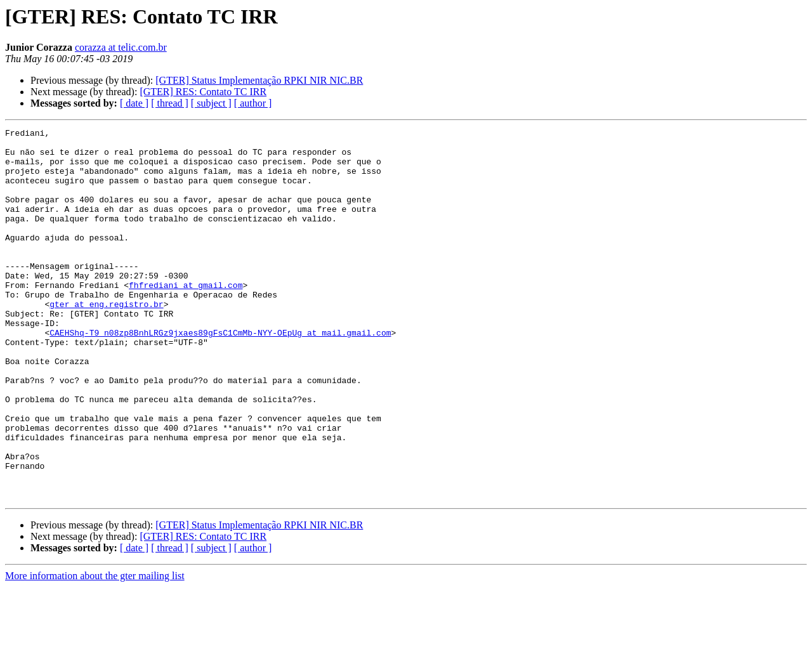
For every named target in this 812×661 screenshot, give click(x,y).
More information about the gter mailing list (95, 650)
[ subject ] (211, 103)
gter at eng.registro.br (106, 340)
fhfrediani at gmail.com (186, 317)
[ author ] (253, 103)
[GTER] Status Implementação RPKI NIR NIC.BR (259, 80)
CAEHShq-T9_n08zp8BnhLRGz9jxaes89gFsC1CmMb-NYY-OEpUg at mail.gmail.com (220, 374)
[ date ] (134, 103)
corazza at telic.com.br (121, 47)
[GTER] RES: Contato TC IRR (203, 92)
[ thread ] (170, 103)
